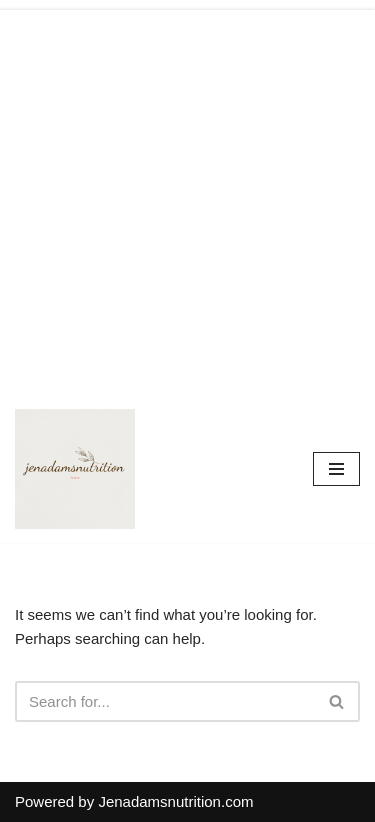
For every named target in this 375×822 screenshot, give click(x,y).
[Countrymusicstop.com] (75, 469)
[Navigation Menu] (336, 469)
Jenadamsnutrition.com (175, 801)
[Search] (165, 701)
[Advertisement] (187, 197)
